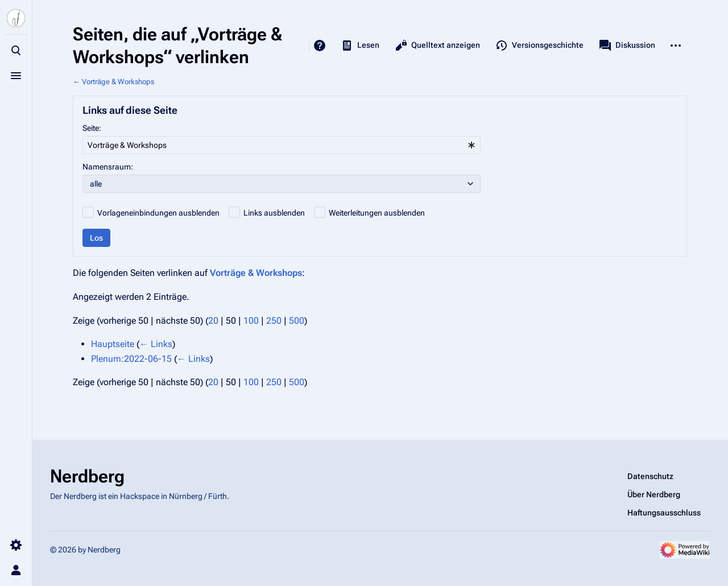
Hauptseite (113, 344)
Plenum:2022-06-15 (131, 359)
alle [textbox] (96, 184)
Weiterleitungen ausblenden (377, 213)
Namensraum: (108, 167)
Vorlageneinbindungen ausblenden (158, 213)
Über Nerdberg (654, 494)
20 (213, 321)
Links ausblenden (274, 213)
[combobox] (282, 145)
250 (274, 321)
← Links (156, 344)
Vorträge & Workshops (118, 82)
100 (251, 321)
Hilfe (320, 46)
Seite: (92, 128)
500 (297, 321)
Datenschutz (650, 476)
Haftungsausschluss (664, 513)
